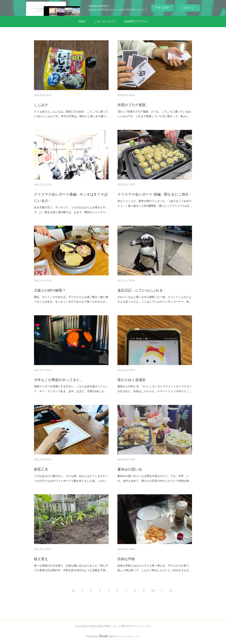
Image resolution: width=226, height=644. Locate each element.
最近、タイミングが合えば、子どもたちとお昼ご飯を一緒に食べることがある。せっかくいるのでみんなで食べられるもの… (71, 299)
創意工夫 (41, 469)
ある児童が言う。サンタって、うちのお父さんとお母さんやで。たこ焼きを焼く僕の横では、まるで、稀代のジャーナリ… (71, 210)
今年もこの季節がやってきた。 (59, 380)
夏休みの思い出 (130, 469)
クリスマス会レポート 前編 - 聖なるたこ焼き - (154, 194)
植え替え (41, 559)
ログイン (189, 8)
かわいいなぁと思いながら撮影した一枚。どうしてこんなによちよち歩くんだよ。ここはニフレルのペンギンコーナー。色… (154, 299)
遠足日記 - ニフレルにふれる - (141, 290)
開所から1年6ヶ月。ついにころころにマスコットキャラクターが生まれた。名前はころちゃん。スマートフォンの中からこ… (155, 389)
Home (82, 21)
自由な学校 (126, 559)
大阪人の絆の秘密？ (50, 290)
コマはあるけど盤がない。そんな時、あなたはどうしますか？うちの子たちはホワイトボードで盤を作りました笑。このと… (71, 478)
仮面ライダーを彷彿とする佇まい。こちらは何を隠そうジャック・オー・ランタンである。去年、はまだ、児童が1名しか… (71, 389)
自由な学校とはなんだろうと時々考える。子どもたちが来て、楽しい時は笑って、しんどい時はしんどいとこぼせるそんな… (154, 568)
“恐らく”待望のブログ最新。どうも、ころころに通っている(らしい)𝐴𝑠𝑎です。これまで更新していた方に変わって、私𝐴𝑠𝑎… (154, 114)
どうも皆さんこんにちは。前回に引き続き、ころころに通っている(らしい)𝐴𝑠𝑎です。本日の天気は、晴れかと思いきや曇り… (71, 114)
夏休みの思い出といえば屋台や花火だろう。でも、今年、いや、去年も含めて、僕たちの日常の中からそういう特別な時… (154, 478)
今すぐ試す (162, 8)
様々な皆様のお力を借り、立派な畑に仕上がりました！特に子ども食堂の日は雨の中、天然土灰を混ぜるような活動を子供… (71, 568)
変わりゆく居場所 (132, 380)
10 (153, 590)
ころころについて (105, 21)
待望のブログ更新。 (133, 105)
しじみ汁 (41, 105)
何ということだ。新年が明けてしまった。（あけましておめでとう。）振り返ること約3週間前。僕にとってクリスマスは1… (155, 203)
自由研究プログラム (136, 21)
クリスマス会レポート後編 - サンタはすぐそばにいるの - (71, 197)
